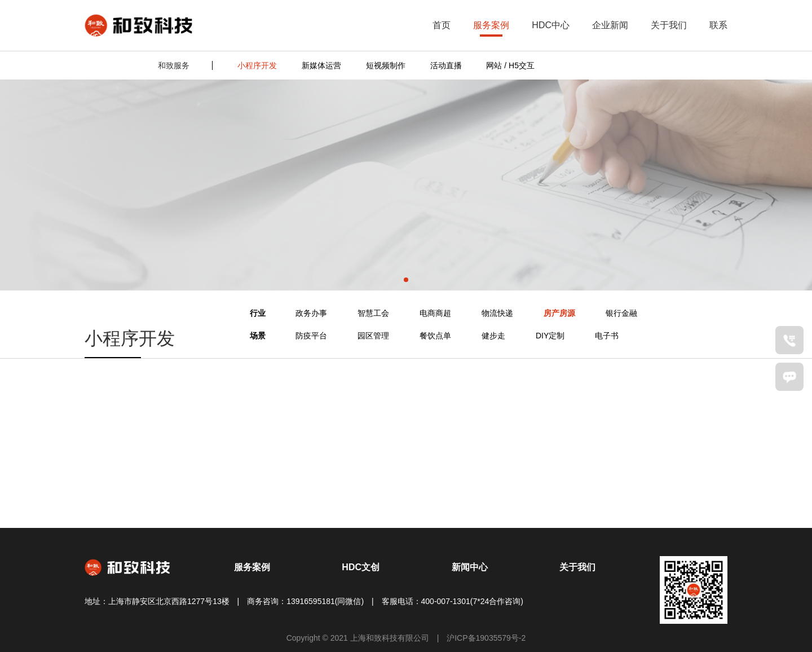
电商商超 (435, 313)
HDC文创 (361, 567)
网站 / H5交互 (510, 65)
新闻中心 (470, 567)
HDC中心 (551, 25)
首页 (442, 25)
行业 (258, 313)
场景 (258, 336)
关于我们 (669, 25)
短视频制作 (386, 65)
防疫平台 (311, 336)
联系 (718, 25)
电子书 (607, 336)
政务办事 (311, 313)
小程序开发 (257, 65)
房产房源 (559, 313)
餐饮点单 (435, 336)
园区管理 (373, 336)
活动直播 (446, 65)
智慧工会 (373, 313)
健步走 (493, 336)
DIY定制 (550, 336)
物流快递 (497, 313)
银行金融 (621, 313)
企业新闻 (610, 25)
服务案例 (491, 25)
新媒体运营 (321, 65)
